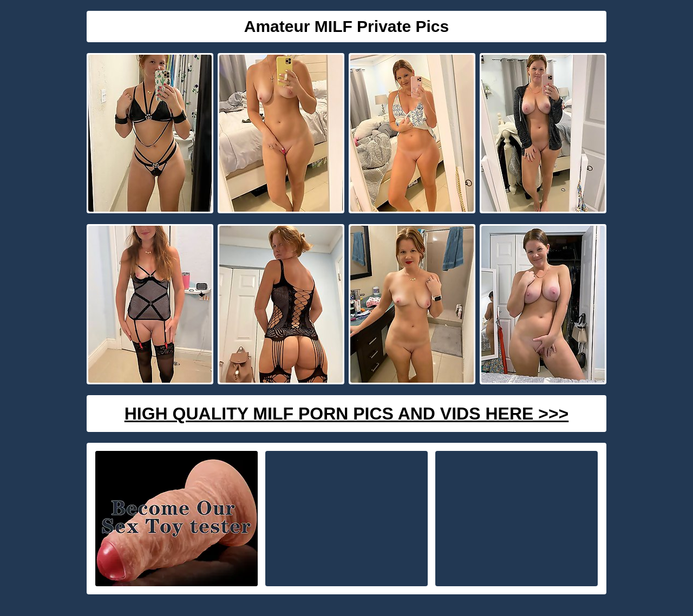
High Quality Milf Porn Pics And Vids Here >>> (347, 414)
